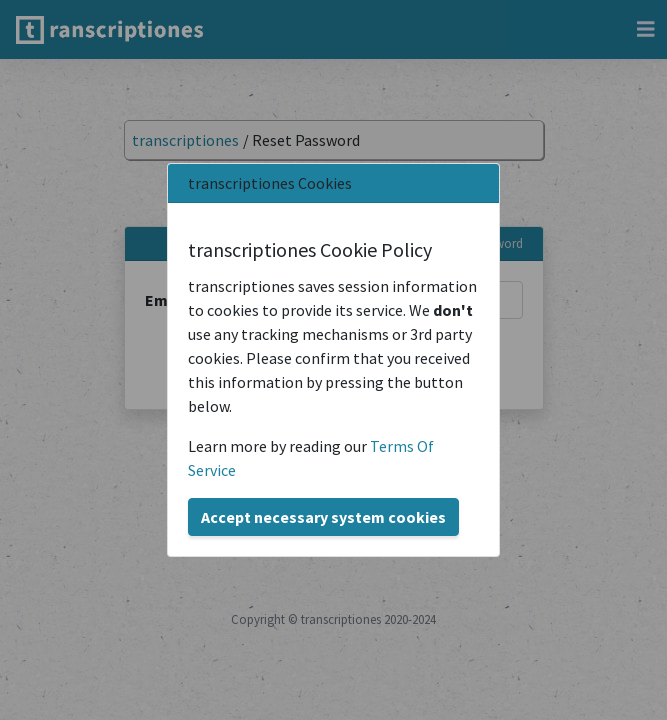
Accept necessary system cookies (323, 517)
